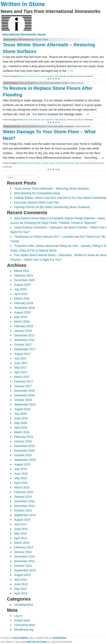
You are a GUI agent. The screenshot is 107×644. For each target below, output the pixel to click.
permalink (77, 76)
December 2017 (25, 335)
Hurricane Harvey (48, 163)
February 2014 (24, 547)
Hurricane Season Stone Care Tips (37, 202)
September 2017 (25, 349)
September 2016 (25, 404)
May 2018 (21, 317)
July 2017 (20, 358)
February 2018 (24, 326)
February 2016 (24, 437)
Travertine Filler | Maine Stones (34, 246)
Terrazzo (70, 163)
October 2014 (23, 510)
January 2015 (23, 497)
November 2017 (25, 340)
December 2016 (25, 391)
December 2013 (25, 557)
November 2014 (25, 506)
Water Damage (60, 76)
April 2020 (21, 294)
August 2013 (22, 575)
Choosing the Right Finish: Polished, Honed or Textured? (60, 223)
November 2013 (25, 561)
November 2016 (25, 395)
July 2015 (20, 469)
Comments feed (24, 625)
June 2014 (21, 529)
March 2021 (22, 271)
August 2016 (22, 409)
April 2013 (21, 593)
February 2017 (24, 381)
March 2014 (22, 543)
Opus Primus (21, 638)
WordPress (59, 638)
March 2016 (22, 432)
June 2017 (21, 363)
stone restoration (47, 76)
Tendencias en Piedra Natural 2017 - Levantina (44, 237)
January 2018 (23, 331)
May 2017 (21, 368)
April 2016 (21, 428)
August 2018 (22, 312)
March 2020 (22, 299)
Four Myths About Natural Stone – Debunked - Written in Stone (54, 255)
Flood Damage (35, 163)
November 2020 (25, 280)
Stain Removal (35, 76)
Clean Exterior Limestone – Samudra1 (39, 227)
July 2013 (20, 580)
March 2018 (22, 322)
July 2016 (20, 414)
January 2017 (23, 386)
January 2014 (23, 552)
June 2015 (21, 474)
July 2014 (20, 524)
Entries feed (22, 620)
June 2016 (21, 418)
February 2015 (24, 492)
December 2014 (25, 501)
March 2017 (22, 377)
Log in (18, 616)
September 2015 (25, 460)
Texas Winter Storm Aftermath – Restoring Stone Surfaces (51, 189)
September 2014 (25, 515)
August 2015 (22, 464)
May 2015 (21, 478)
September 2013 (25, 570)
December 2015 (25, 446)
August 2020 (22, 285)
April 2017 (21, 372)
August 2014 (22, 520)
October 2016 (23, 400)
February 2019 (24, 303)
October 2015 (23, 455)
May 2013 (21, 589)
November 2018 (25, 308)
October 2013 (23, 566)
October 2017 (23, 345)
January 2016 (23, 441)
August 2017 (22, 354)
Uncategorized (24, 605)
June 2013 (21, 584)
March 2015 (22, 487)
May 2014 (21, 533)
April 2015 (21, 483)
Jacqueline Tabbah (41, 40)
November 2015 (25, 451)
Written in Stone (23, 4)
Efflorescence (23, 76)
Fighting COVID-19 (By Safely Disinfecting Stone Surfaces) (52, 207)
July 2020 (20, 289)
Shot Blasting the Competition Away (37, 193)
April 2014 (21, 538)
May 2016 (21, 423)
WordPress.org (24, 630)
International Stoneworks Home (24, 34)
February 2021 (24, 275)
